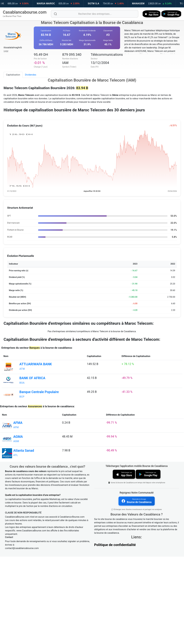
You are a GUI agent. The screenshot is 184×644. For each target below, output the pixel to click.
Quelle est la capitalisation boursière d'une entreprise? (33, 583)
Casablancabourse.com (25, 12)
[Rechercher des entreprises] (94, 14)
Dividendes (31, 74)
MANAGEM (143, 4)
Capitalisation (13, 74)
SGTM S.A (98, 4)
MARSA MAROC (50, 4)
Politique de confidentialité (115, 632)
